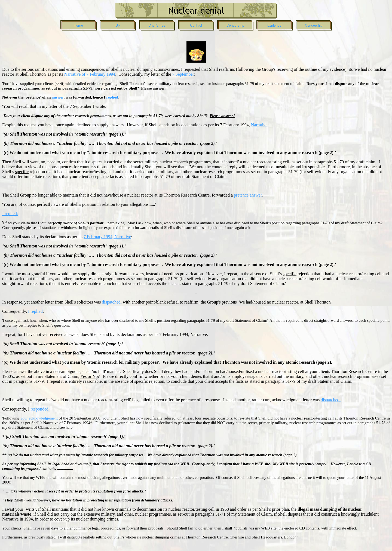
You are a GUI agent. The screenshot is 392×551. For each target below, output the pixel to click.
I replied (35, 311)
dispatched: (331, 400)
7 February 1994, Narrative (107, 237)
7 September (183, 74)
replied (112, 97)
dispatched (111, 302)
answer (58, 97)
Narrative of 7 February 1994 (90, 74)
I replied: (10, 214)
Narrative (259, 125)
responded (39, 409)
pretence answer (248, 195)
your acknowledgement (39, 418)
